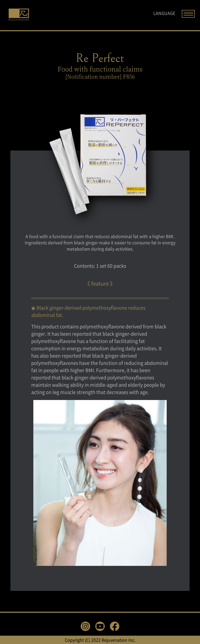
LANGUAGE (164, 13)
